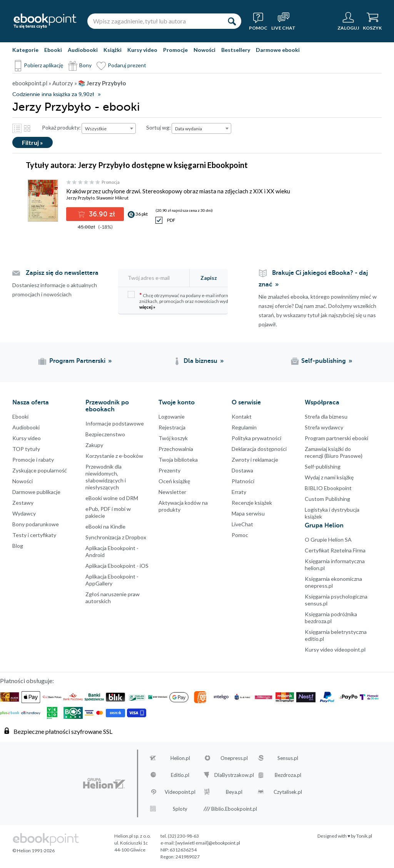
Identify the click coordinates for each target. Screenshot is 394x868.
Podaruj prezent (127, 65)
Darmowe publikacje (36, 492)
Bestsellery (236, 50)
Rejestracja (172, 427)
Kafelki (27, 128)
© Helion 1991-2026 (33, 851)
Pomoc (240, 535)
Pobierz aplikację (43, 65)
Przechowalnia (176, 449)
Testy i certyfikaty (34, 535)
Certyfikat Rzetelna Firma (335, 550)
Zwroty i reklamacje (255, 460)
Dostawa (242, 470)
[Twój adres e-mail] (158, 278)
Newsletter (172, 492)
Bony (85, 65)
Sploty (180, 809)
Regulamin (244, 427)
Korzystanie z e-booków (114, 456)
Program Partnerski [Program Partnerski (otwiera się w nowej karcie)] (77, 361)
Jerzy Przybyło (80, 198)
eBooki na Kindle (105, 526)
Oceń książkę (174, 481)
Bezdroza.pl (288, 775)
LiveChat (242, 524)
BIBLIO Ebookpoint (328, 488)
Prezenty (169, 470)
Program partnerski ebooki (336, 438)
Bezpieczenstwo (105, 434)
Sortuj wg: (159, 127)
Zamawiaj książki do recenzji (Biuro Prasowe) (334, 452)
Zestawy (23, 503)
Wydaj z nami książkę (329, 477)
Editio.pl (180, 775)
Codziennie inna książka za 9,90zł (53, 94)
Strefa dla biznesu (326, 417)
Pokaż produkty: (61, 127)
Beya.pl (234, 792)
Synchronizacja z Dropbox (116, 537)
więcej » (147, 307)
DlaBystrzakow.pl (234, 775)
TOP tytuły (26, 449)
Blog (18, 546)
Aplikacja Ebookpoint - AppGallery (112, 580)
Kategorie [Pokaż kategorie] (25, 50)
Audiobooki (83, 50)
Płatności (243, 481)
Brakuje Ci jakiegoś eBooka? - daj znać (313, 279)
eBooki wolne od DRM (112, 498)
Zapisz (209, 278)
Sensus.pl (288, 758)
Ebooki (53, 50)
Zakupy (94, 445)
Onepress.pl (234, 758)
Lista (17, 128)
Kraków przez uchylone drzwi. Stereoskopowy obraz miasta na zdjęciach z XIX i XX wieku (178, 191)
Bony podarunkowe (36, 524)
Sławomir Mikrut (112, 198)
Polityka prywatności (256, 438)
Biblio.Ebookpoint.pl (234, 809)
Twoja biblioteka (178, 460)
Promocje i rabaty (33, 460)
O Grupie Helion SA (328, 540)
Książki (113, 50)
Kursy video (142, 50)
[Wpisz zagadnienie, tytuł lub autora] (155, 21)
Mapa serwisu (248, 513)
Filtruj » (33, 142)
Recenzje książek (252, 503)
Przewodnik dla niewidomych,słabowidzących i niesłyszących (106, 477)
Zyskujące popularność (40, 470)
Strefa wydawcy (324, 427)
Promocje (175, 50)
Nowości (205, 50)
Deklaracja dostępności (259, 449)
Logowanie (172, 417)
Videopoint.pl (180, 792)
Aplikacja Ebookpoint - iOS (117, 566)
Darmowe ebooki (278, 50)
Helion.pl (180, 758)
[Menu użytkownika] (348, 21)
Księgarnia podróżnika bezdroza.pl (331, 618)
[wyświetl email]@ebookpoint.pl (208, 843)
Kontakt (242, 417)
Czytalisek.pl (288, 792)
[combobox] (109, 128)
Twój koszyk (173, 438)
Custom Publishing (327, 499)
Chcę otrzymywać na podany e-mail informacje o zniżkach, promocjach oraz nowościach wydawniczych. (189, 300)
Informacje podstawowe (115, 423)
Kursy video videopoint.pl (335, 649)
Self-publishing (323, 466)
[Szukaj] (232, 21)
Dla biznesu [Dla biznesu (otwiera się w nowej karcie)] (200, 361)
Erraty (239, 492)
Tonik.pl (364, 836)
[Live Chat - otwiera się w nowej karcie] (283, 21)
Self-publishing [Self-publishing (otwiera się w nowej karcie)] (324, 361)
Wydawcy (24, 513)
